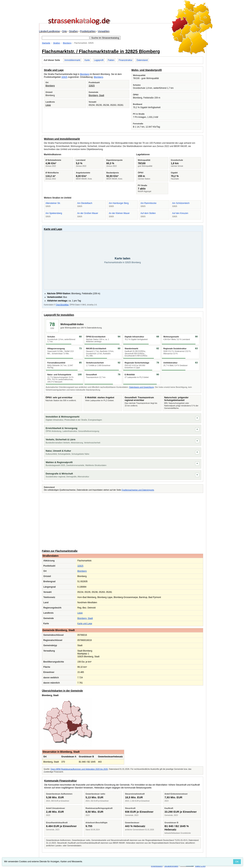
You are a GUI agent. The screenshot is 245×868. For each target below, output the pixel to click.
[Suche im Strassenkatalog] (66, 38)
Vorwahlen (103, 31)
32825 (64, 77)
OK (237, 862)
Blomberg (67, 43)
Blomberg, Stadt (96, 95)
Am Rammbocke (149, 203)
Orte (64, 31)
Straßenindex (171, 866)
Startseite (46, 43)
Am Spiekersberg (54, 213)
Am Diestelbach (85, 203)
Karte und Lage (85, 624)
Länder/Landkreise (50, 31)
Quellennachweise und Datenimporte (138, 490)
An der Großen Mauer (88, 213)
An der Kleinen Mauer (119, 213)
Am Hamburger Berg (119, 203)
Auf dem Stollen (148, 213)
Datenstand (142, 60)
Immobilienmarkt (72, 60)
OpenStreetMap (62, 305)
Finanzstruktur (125, 60)
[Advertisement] (123, 521)
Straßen (73, 31)
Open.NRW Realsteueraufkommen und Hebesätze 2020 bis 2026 (79, 769)
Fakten (111, 60)
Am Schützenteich (181, 203)
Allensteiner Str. (53, 203)
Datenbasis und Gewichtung (142, 387)
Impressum (157, 866)
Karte (87, 60)
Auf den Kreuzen (180, 213)
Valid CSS (200, 866)
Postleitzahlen (88, 31)
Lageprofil (99, 60)
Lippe (48, 105)
